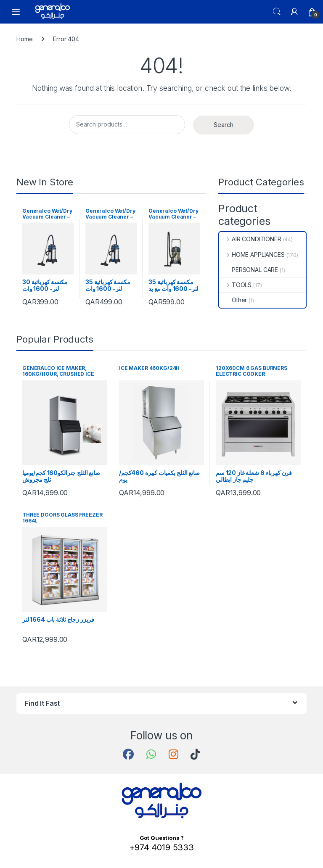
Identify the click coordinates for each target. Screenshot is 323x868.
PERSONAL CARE (249, 270)
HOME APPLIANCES (252, 255)
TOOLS (235, 285)
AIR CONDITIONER (250, 239)
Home (24, 39)
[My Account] (294, 12)
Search (277, 12)
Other (233, 300)
